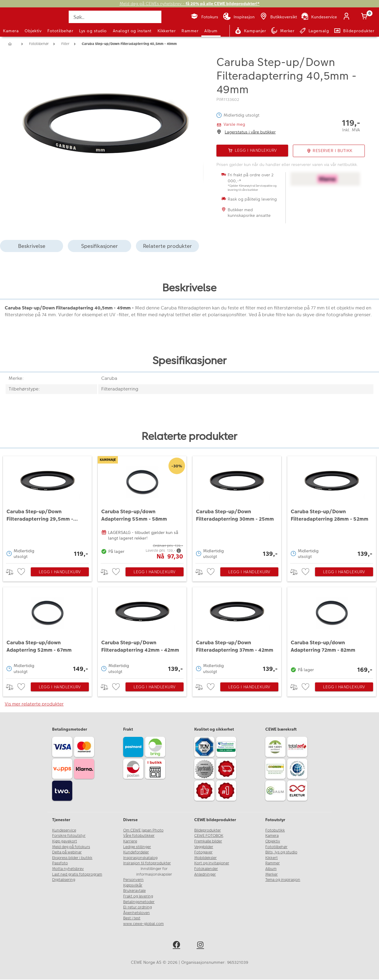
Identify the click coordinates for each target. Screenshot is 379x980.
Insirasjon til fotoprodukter (147, 864)
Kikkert (272, 858)
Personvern (133, 880)
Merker (272, 875)
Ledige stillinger (137, 847)
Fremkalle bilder (208, 842)
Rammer (190, 31)
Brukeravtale (134, 891)
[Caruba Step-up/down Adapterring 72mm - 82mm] (332, 632)
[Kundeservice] (319, 17)
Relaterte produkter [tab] (167, 246)
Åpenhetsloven (136, 913)
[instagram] (201, 946)
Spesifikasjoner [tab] (99, 246)
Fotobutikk (275, 831)
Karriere (130, 842)
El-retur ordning (138, 908)
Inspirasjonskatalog (140, 858)
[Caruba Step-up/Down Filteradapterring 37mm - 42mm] (237, 632)
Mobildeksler (205, 858)
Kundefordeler (136, 853)
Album (211, 31)
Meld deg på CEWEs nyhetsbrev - (190, 4)
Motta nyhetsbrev (68, 869)
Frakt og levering (138, 897)
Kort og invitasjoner (212, 864)
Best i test (132, 919)
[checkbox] (22, 572)
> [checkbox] (12, 572)
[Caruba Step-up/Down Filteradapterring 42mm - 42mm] (142, 632)
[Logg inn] (348, 17)
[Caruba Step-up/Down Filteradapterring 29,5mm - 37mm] (48, 508)
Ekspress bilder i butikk (72, 858)
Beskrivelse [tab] (32, 246)
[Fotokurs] (204, 17)
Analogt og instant (132, 31)
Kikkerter (167, 31)
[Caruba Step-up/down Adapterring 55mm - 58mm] (142, 508)
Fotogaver (203, 853)
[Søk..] (115, 17)
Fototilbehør (60, 31)
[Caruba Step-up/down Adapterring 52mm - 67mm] (48, 632)
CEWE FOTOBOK (209, 836)
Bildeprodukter (208, 831)
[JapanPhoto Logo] (19, 22)
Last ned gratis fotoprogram (77, 875)
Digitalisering (64, 880)
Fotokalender (206, 869)
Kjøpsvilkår (133, 886)
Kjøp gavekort (65, 842)
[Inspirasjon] (239, 17)
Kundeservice (64, 831)
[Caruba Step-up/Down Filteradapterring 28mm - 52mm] (332, 508)
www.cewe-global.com (143, 924)
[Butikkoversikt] (278, 17)
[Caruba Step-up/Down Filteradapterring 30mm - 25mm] (237, 508)
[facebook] (178, 946)
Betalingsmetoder (139, 902)
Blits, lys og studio (281, 853)
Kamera (11, 31)
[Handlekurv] (365, 17)
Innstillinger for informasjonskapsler (154, 872)
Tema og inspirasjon (283, 880)
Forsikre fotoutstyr (69, 836)
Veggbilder (204, 847)
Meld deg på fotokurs (71, 847)
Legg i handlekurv (60, 572)
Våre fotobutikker (139, 836)
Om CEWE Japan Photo (143, 831)
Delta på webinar (67, 853)
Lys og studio (93, 31)
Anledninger (205, 875)
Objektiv (33, 31)
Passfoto (60, 864)
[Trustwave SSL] (227, 748)
